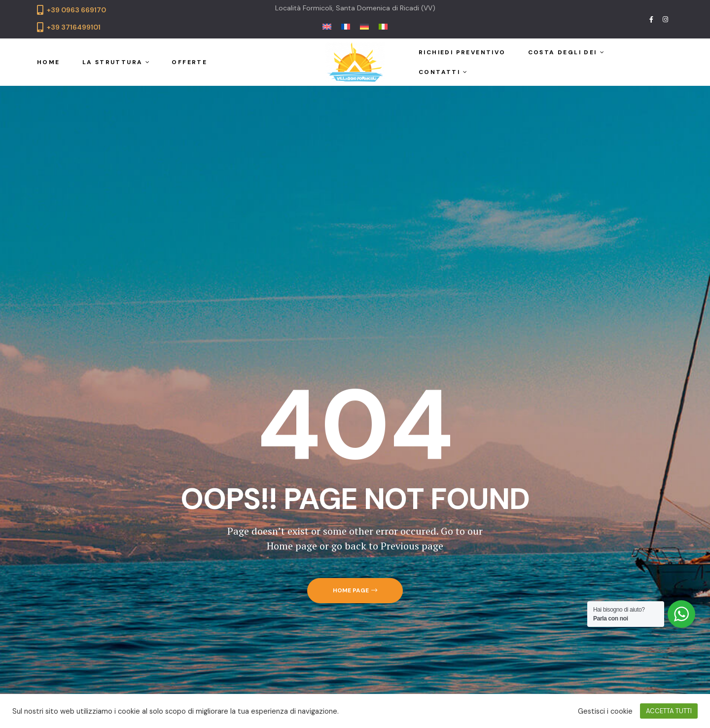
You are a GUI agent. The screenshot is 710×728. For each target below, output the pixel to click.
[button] (355, 591)
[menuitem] (327, 26)
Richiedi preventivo (462, 52)
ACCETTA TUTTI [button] (669, 711)
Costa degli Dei (566, 52)
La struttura (116, 62)
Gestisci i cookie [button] (605, 711)
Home (49, 62)
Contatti (443, 72)
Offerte (189, 62)
